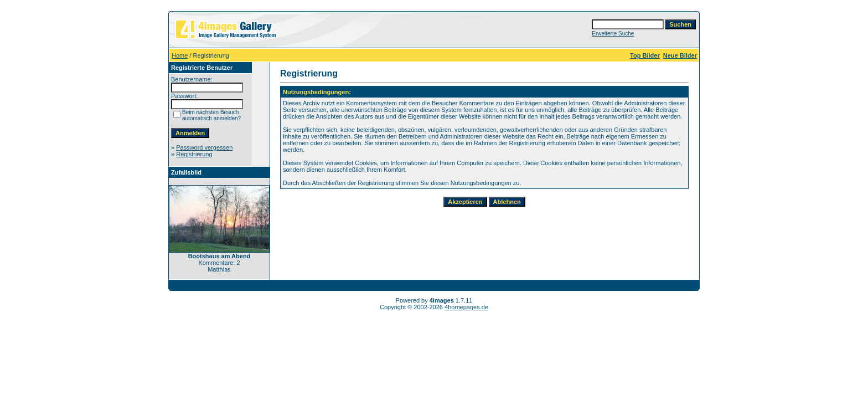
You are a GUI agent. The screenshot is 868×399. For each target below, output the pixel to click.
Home (180, 55)
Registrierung (194, 154)
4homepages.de (466, 307)
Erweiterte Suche (613, 34)
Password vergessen (204, 147)
